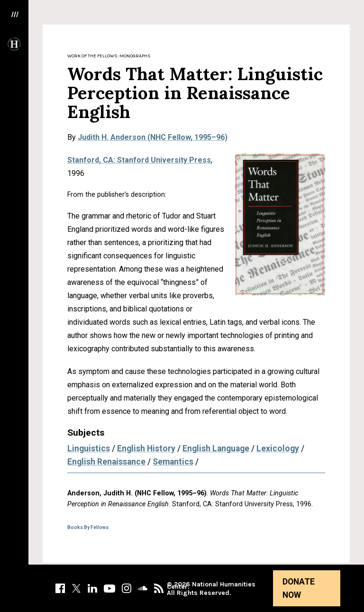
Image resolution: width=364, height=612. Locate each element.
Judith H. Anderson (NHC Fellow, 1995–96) (153, 137)
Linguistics (89, 448)
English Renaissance (106, 462)
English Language (216, 448)
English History (146, 448)
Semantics (173, 462)
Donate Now (299, 588)
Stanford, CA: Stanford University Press (139, 160)
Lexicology (278, 448)
